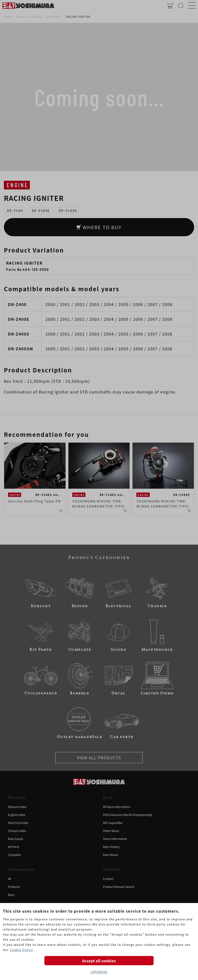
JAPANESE (99, 972)
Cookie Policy (21, 950)
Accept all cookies (99, 961)
